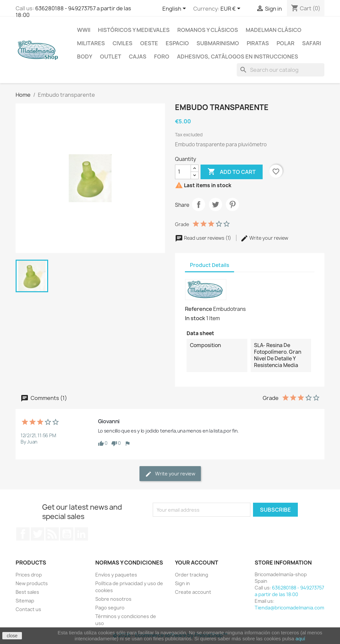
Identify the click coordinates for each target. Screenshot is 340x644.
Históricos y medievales (134, 30)
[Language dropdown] (175, 9)
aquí (300, 639)
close (12, 636)
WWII (84, 30)
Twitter (38, 534)
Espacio (177, 43)
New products (32, 583)
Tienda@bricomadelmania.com (289, 608)
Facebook (23, 534)
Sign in (182, 583)
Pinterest (232, 204)
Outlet (111, 57)
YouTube (67, 534)
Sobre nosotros (113, 599)
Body (85, 57)
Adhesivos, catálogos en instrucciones (238, 57)
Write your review (264, 238)
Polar (286, 43)
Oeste (149, 43)
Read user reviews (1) (204, 238)
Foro (162, 57)
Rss (52, 534)
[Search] (281, 70)
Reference (199, 309)
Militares (91, 43)
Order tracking (192, 575)
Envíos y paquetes (116, 575)
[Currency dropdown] (232, 9)
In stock (195, 318)
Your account (197, 563)
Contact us (28, 609)
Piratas (258, 43)
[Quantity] (183, 172)
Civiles (123, 43)
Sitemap (25, 601)
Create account (193, 592)
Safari (312, 43)
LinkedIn (81, 534)
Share (199, 204)
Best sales (27, 592)
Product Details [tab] (210, 265)
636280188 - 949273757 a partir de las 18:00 (73, 12)
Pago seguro (110, 608)
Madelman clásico (274, 30)
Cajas (138, 57)
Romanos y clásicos (208, 30)
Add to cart (232, 172)
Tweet (215, 204)
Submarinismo (218, 43)
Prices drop (29, 575)
